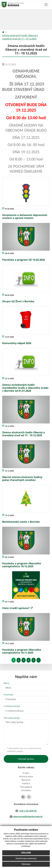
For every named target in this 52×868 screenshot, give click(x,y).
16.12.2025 (9, 426)
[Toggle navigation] (46, 5)
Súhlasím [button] (26, 853)
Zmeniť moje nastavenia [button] (26, 858)
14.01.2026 (9, 337)
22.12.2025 (9, 378)
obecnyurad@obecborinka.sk (28, 817)
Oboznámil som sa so (24, 750)
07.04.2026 (9, 209)
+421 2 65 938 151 (28, 811)
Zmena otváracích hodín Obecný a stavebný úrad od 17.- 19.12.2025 (20, 37)
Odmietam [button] (26, 864)
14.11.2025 (9, 643)
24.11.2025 (9, 602)
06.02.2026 (9, 253)
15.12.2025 (9, 515)
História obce (26, 777)
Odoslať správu (26, 759)
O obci (26, 773)
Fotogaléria (26, 787)
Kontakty (26, 790)
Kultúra (26, 783)
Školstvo (26, 780)
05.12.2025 (9, 557)
